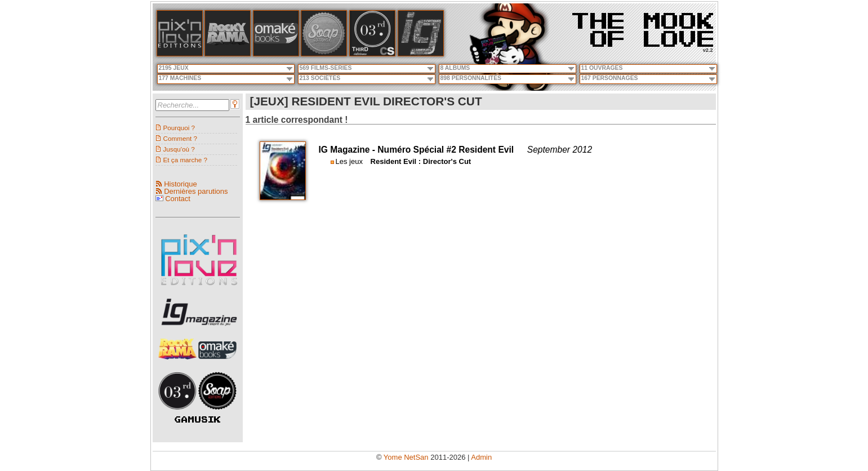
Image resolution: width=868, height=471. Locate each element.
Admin (481, 457)
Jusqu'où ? (179, 149)
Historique (181, 184)
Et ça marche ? (186, 160)
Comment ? (180, 138)
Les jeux (349, 161)
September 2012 (560, 150)
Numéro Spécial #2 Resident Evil (446, 150)
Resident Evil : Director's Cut (421, 161)
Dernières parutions (196, 191)
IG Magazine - (348, 150)
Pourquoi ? (179, 128)
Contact (178, 199)
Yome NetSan (406, 457)
